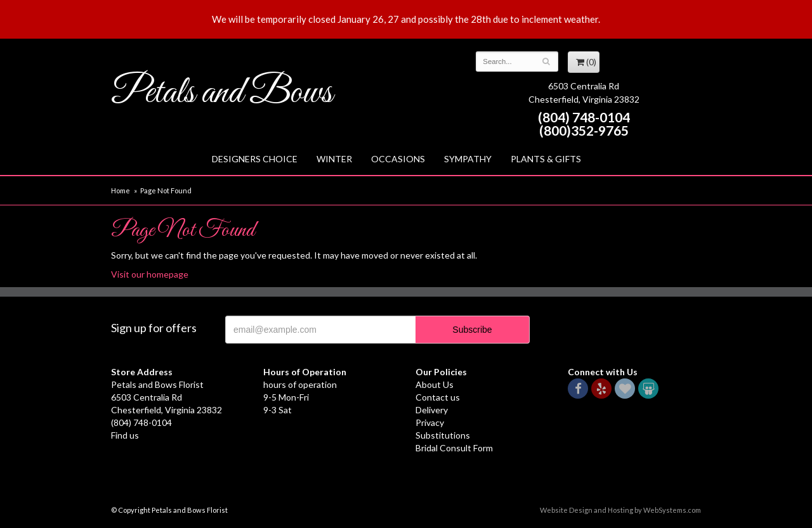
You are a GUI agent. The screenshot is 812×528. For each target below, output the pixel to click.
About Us (435, 384)
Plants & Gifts (546, 159)
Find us (125, 435)
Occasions (398, 159)
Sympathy (468, 159)
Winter (334, 159)
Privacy (430, 422)
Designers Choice (255, 159)
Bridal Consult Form (454, 448)
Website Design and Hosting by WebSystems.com (620, 510)
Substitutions (443, 435)
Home (121, 190)
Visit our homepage (150, 274)
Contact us (438, 397)
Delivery (432, 410)
